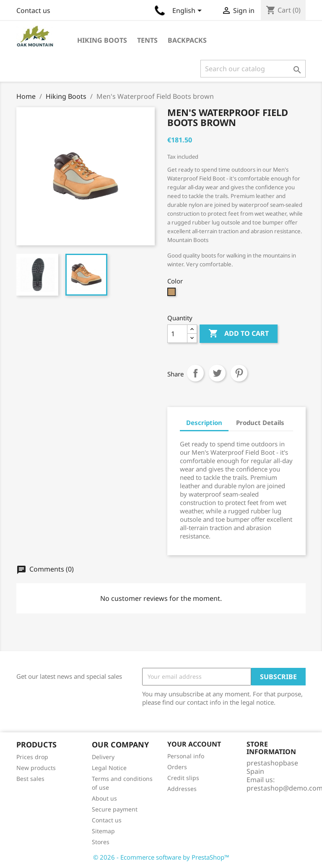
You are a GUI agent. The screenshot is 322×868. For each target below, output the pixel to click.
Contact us (33, 10)
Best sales (30, 779)
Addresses (182, 789)
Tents (147, 40)
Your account (194, 744)
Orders (177, 767)
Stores (101, 842)
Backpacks (187, 40)
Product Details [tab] (260, 422)
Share (195, 373)
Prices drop (32, 757)
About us (104, 798)
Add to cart (239, 334)
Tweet (217, 373)
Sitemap (103, 831)
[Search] (253, 69)
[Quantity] (177, 334)
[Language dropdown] (188, 11)
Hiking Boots (102, 40)
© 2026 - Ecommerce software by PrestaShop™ (161, 857)
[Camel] (173, 294)
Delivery (103, 757)
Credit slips (183, 778)
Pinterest (239, 373)
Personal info (186, 756)
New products (36, 768)
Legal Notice (109, 768)
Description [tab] (204, 422)
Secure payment (115, 809)
